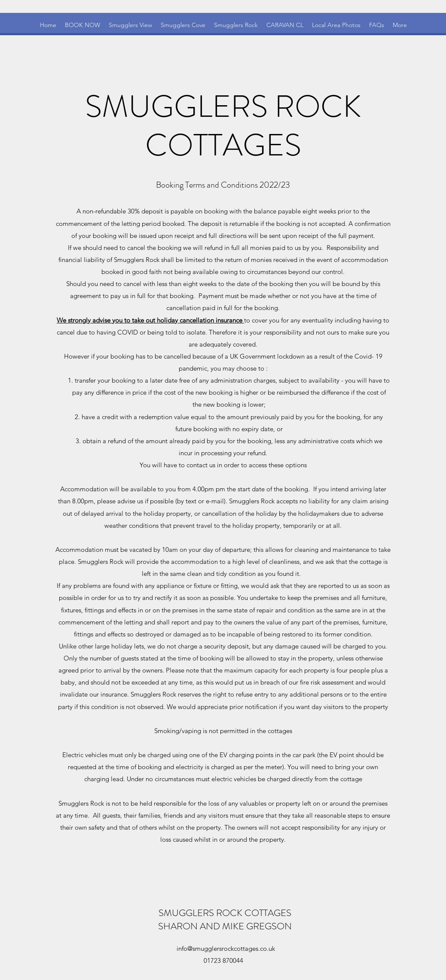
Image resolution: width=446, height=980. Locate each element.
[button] (400, 25)
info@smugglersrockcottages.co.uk (226, 948)
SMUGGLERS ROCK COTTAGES (225, 913)
